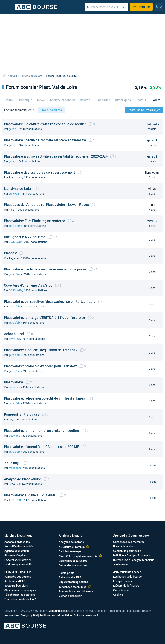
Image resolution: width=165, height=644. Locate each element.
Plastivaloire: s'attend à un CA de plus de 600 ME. (42, 447)
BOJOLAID (15, 242)
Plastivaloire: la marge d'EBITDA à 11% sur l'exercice (44, 318)
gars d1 (13, 129)
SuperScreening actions (73, 582)
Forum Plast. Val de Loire (61, 76)
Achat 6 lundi (14, 334)
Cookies (118, 595)
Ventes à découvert (70, 596)
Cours (9, 100)
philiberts (152, 124)
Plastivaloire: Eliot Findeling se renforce (34, 221)
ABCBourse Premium (72, 547)
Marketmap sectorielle (18, 564)
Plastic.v (10, 253)
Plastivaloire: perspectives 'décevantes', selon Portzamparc (50, 302)
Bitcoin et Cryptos (15, 555)
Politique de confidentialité (56, 615)
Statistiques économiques (20, 590)
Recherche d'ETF (15, 581)
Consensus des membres (129, 542)
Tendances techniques (73, 587)
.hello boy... (12, 463)
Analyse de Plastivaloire (22, 479)
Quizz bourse (121, 590)
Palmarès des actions (18, 577)
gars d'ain (15, 226)
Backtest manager (70, 551)
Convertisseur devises (18, 560)
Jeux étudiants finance (127, 572)
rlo (10, 419)
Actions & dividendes (17, 542)
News (41, 100)
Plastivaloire (13, 382)
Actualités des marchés (19, 546)
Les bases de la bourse (127, 577)
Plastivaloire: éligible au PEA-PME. (30, 495)
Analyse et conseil (62, 100)
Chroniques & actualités (73, 561)
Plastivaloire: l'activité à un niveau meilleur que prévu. (45, 269)
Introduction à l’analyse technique (134, 560)
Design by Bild (29, 615)
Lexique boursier (124, 581)
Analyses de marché (71, 542)
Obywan (14, 436)
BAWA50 (14, 339)
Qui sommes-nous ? (86, 615)
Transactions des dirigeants (76, 591)
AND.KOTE (15, 500)
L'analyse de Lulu (17, 189)
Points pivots (66, 573)
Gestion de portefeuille (127, 551)
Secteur (141, 100)
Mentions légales (59, 611)
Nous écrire (11, 615)
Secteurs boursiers (16, 586)
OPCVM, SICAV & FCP (18, 572)
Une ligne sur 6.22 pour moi (25, 237)
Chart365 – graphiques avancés (78, 556)
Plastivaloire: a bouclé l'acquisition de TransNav (41, 350)
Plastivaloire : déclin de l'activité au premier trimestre (45, 140)
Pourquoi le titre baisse (22, 415)
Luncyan (14, 194)
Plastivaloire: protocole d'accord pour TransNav (40, 366)
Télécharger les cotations (20, 595)
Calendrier (103, 100)
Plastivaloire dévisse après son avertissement (39, 172)
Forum (156, 100)
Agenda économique (17, 551)
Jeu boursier (121, 564)
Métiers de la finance (126, 586)
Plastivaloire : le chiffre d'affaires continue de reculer (45, 124)
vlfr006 (152, 221)
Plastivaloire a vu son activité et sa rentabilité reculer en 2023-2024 (56, 156)
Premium (141, 7)
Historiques (123, 100)
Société (85, 100)
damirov (14, 387)
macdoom (15, 468)
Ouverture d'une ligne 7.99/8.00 (28, 285)
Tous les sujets (52, 110)
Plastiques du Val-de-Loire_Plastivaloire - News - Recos (46, 205)
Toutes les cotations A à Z (20, 599)
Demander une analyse (73, 565)
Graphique (25, 100)
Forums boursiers (31, 76)
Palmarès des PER (70, 577)
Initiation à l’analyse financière (132, 555)
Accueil (12, 76)
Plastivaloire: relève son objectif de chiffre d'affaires (44, 398)
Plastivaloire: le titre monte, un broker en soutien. (42, 431)
